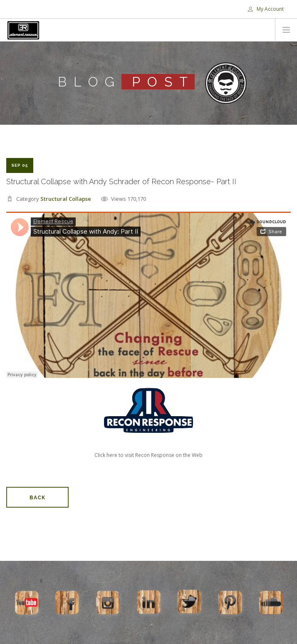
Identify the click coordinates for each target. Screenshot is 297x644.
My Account (266, 9)
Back (37, 498)
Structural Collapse (66, 199)
